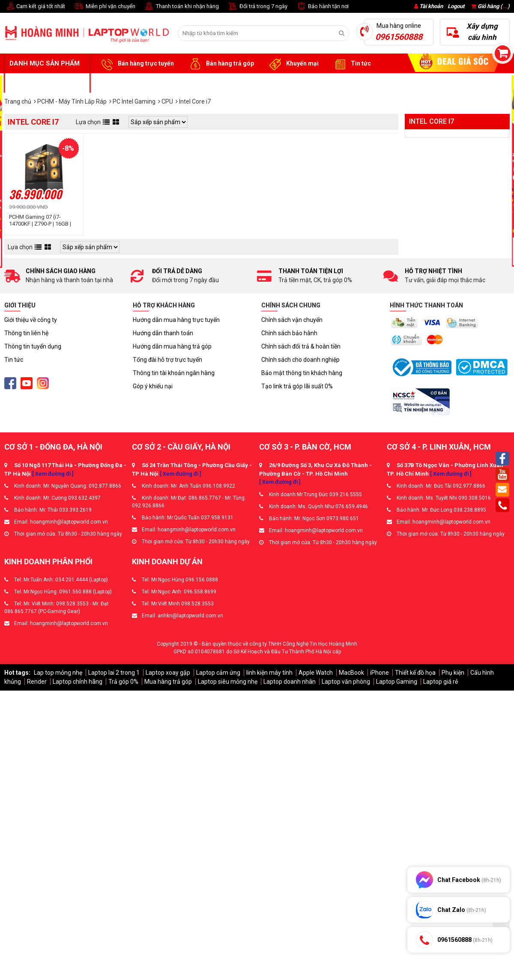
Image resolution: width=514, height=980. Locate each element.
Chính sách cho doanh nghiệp (300, 360)
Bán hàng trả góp (220, 64)
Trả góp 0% (123, 682)
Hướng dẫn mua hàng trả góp (172, 346)
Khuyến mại (293, 64)
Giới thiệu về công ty (31, 320)
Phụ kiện (453, 673)
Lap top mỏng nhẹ (58, 673)
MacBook (351, 673)
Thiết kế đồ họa (415, 673)
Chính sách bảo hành (289, 333)
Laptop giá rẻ (441, 682)
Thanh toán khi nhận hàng (181, 7)
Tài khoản (431, 6)
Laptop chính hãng (78, 682)
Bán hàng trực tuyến (136, 64)
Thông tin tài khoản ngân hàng (174, 373)
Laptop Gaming (397, 682)
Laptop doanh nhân (290, 682)
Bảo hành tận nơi (322, 7)
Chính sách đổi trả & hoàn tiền (301, 346)
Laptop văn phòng (346, 682)
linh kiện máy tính (269, 673)
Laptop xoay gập (168, 673)
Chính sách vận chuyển (292, 320)
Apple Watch (316, 673)
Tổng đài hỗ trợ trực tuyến (167, 360)
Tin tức (351, 64)
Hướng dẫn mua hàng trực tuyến (176, 320)
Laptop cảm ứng (218, 673)
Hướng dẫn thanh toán (163, 333)
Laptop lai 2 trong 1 (114, 673)
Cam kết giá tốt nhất (35, 7)
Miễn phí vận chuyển (105, 7)
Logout (456, 6)
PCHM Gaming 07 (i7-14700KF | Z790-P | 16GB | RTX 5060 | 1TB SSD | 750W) (43, 220)
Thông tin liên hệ (26, 333)
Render (37, 682)
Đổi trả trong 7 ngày (257, 7)
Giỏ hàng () (490, 6)
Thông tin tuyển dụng (33, 346)
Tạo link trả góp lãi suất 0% (297, 386)
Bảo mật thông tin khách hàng (302, 373)
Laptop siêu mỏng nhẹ (228, 682)
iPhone (380, 673)
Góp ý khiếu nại (153, 386)
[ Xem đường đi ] (53, 474)
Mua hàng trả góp (168, 682)
